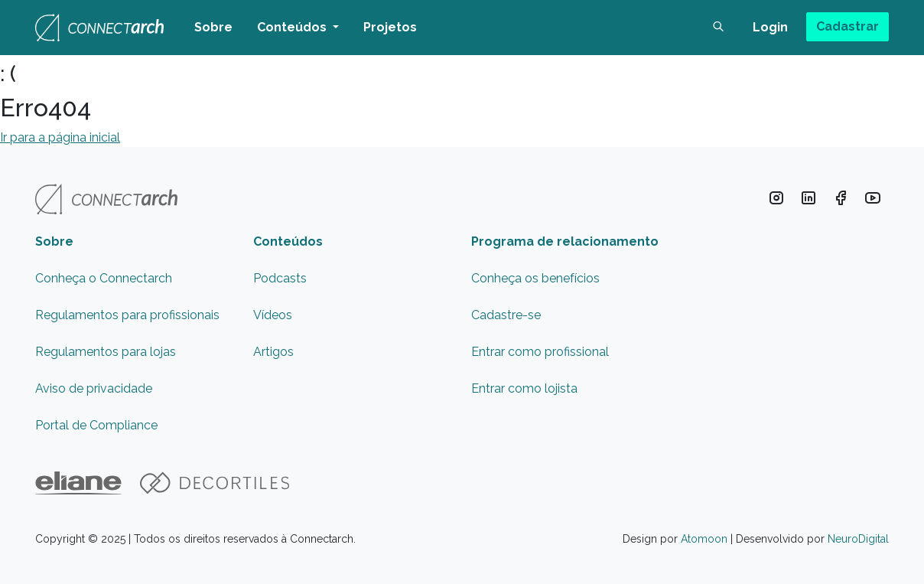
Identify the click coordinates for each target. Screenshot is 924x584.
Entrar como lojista (524, 388)
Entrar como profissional (540, 352)
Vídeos (273, 315)
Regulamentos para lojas (106, 352)
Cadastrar (848, 26)
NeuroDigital (858, 539)
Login (770, 27)
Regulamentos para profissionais (127, 315)
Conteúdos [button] (293, 27)
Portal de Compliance (96, 425)
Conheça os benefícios (535, 278)
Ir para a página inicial (60, 137)
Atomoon (704, 539)
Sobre (213, 27)
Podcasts (280, 278)
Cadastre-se (506, 315)
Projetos (390, 27)
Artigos (273, 352)
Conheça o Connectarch (104, 278)
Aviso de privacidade (94, 388)
